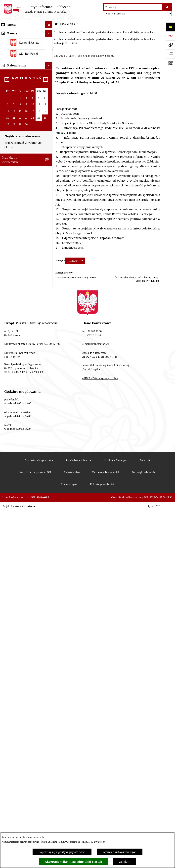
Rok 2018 (59, 56)
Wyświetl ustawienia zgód (120, 852)
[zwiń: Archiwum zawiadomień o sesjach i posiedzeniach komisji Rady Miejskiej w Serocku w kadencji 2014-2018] (49, 315)
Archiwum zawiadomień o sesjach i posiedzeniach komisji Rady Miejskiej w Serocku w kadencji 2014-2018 (105, 41)
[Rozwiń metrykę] (75, 261)
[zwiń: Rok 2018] (49, 347)
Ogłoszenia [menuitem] (9, 551)
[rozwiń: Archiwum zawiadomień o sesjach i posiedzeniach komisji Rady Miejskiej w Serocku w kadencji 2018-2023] (49, 287)
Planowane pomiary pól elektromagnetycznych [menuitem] (17, 766)
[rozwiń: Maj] (49, 414)
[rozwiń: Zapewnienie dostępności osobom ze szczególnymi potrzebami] (49, 735)
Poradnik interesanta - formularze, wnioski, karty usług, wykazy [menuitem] (23, 575)
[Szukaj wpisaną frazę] (167, 7)
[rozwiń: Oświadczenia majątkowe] (49, 529)
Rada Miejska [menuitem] (10, 47)
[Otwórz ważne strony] (171, 54)
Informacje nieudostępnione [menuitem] (20, 645)
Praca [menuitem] (5, 587)
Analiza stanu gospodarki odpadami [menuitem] (18, 682)
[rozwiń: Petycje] (49, 626)
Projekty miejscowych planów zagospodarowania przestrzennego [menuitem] (21, 614)
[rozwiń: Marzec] (49, 434)
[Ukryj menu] (49, 25)
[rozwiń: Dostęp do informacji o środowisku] (49, 660)
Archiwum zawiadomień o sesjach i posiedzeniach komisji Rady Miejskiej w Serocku (103, 32)
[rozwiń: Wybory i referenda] (49, 653)
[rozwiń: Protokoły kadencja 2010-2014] (49, 240)
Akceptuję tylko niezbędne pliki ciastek (73, 862)
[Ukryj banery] (49, 777)
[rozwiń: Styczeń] (49, 494)
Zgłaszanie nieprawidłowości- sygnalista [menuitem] (21, 754)
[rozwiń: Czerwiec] (49, 405)
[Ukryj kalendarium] (49, 809)
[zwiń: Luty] (49, 443)
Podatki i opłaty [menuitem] (12, 544)
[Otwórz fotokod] (171, 63)
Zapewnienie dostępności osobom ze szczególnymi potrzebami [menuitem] (18, 739)
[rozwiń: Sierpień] (49, 385)
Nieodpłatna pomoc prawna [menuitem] (20, 713)
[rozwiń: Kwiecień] (49, 424)
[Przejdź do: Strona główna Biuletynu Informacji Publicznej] (56, 24)
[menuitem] (26, 59)
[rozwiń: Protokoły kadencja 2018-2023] (49, 212)
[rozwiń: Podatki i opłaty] (49, 544)
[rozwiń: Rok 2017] (49, 504)
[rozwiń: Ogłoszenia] (49, 551)
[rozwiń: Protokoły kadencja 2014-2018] (49, 226)
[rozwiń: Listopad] (49, 356)
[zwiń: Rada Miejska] (49, 47)
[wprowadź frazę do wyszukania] (133, 7)
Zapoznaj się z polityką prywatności (62, 852)
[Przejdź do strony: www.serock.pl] (171, 45)
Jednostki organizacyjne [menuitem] (17, 40)
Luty (71, 56)
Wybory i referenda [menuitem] (14, 653)
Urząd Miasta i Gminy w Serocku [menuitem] (23, 32)
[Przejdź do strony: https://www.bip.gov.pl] (171, 36)
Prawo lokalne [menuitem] (11, 536)
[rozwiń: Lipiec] (49, 395)
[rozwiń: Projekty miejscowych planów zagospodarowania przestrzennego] (49, 609)
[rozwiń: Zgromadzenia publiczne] (49, 728)
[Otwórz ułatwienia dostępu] (171, 27)
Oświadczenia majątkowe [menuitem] (18, 529)
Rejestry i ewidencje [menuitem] (15, 672)
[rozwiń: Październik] (49, 366)
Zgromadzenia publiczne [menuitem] (18, 728)
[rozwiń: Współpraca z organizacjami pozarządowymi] (49, 633)
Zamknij (125, 862)
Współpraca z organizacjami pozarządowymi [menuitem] (20, 636)
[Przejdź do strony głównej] (37, 9)
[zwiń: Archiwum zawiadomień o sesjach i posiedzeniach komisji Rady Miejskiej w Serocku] (49, 264)
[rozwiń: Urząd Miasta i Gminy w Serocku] (49, 32)
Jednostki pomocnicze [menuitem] (16, 514)
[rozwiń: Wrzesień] (49, 376)
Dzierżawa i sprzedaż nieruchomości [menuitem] (15, 561)
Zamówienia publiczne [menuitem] (16, 602)
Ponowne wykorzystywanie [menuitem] (20, 720)
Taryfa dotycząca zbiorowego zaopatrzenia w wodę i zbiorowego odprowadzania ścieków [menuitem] (21, 698)
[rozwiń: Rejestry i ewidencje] (49, 672)
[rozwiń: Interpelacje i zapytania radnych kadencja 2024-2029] (49, 142)
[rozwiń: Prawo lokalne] (49, 536)
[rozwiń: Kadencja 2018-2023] (49, 254)
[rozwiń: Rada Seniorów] (49, 521)
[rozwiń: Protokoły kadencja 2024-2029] (49, 198)
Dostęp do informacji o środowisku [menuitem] (17, 662)
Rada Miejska (68, 24)
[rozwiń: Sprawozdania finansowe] (49, 595)
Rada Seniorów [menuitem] (11, 521)
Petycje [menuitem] (6, 626)
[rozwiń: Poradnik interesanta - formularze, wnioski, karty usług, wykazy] (49, 571)
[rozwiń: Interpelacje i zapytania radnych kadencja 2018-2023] (49, 161)
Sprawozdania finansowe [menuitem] (18, 594)
